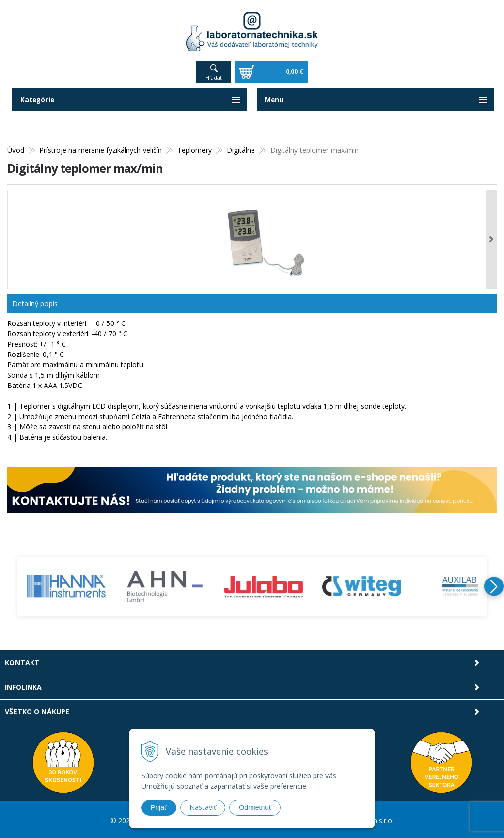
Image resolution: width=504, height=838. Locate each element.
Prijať (159, 807)
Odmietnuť (255, 807)
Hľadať (214, 75)
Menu (275, 97)
